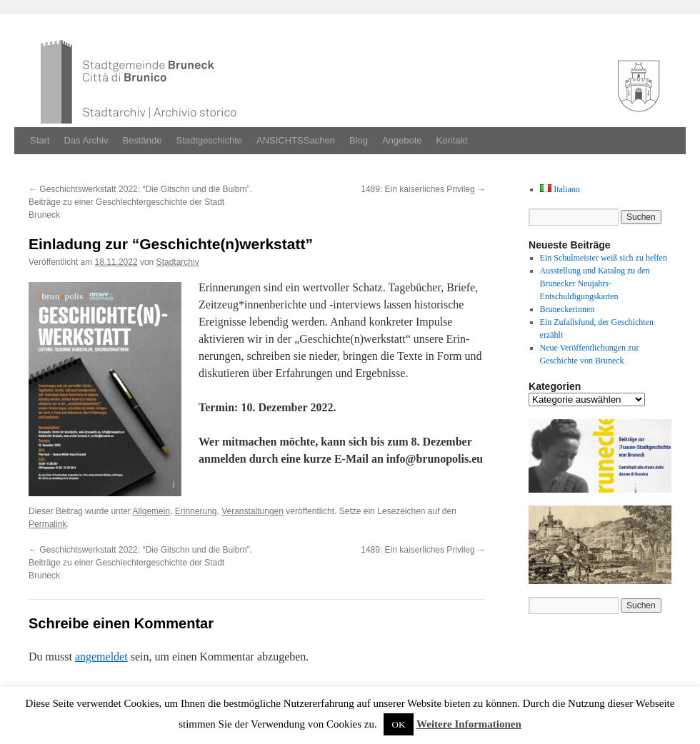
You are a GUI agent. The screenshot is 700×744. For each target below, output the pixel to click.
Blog (359, 140)
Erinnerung (196, 511)
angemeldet (101, 657)
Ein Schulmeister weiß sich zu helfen (604, 258)
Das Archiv (86, 140)
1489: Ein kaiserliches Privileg (423, 189)
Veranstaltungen (252, 511)
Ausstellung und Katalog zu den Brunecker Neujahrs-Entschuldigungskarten (595, 283)
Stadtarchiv (178, 262)
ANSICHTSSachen (296, 140)
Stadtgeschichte (210, 140)
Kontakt (452, 140)
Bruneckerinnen (567, 309)
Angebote (402, 140)
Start (40, 140)
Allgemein (151, 511)
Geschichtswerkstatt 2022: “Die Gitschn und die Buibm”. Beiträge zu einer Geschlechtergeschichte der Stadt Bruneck (140, 202)
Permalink (47, 524)
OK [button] (399, 724)
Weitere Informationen (469, 724)
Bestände (142, 140)
